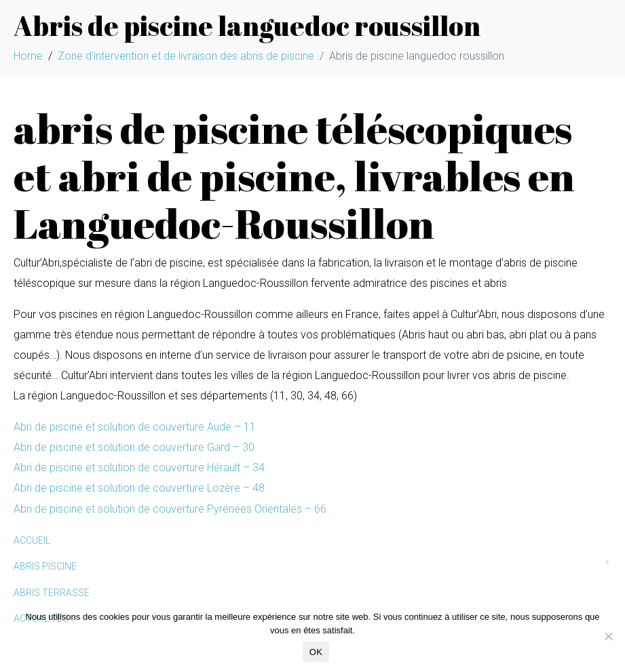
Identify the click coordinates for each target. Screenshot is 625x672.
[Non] (608, 636)
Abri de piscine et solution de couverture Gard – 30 (134, 447)
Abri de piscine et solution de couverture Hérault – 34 (139, 468)
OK (316, 652)
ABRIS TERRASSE (52, 593)
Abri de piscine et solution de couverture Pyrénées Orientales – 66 (170, 509)
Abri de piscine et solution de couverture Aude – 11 (135, 427)
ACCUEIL (32, 540)
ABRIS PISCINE (45, 566)
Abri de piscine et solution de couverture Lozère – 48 (139, 488)
